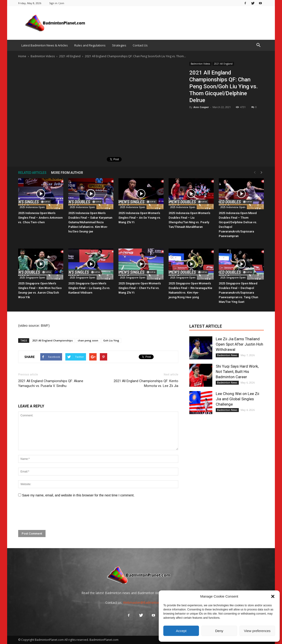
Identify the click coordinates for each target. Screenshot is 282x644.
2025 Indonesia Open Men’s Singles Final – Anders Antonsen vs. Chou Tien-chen (40, 218)
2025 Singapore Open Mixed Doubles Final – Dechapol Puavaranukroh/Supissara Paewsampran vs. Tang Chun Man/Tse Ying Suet (238, 293)
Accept (181, 631)
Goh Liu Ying (111, 340)
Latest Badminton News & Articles (45, 45)
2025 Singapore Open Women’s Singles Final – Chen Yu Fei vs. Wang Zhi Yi (140, 288)
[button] (273, 596)
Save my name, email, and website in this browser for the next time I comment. (78, 495)
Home (22, 56)
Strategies (119, 45)
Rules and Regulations (90, 45)
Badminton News (227, 355)
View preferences (257, 631)
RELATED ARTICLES (32, 173)
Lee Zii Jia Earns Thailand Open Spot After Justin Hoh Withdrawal (239, 344)
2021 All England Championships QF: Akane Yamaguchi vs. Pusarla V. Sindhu (51, 383)
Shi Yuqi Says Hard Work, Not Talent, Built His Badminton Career (237, 372)
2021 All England (223, 64)
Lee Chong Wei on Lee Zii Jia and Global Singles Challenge (237, 399)
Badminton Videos (200, 64)
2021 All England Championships (52, 340)
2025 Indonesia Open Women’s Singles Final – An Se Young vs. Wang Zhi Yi (140, 218)
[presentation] (53, 514)
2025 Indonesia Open (32, 207)
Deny (219, 631)
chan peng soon (88, 340)
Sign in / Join (57, 3)
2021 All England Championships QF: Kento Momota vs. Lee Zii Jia (146, 383)
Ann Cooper (201, 107)
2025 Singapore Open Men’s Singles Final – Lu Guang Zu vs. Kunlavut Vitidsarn (89, 288)
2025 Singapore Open (32, 278)
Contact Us (140, 45)
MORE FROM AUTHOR (67, 173)
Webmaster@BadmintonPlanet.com (150, 602)
